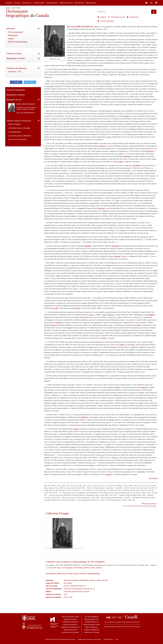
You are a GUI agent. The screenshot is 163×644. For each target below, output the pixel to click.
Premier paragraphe (15, 32)
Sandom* (118, 256)
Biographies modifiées (16, 95)
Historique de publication (17, 68)
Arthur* (121, 162)
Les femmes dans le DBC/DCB (20, 136)
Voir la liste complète (17, 139)
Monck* (76, 429)
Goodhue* (137, 165)
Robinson (55, 325)
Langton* (109, 474)
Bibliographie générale (149, 504)
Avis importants (108, 639)
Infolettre (79, 3)
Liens (117, 639)
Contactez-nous (66, 3)
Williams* (84, 417)
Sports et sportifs (14, 124)
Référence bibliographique (18, 42)
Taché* (139, 325)
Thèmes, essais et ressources (19, 121)
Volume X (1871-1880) (13, 8)
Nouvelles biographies (16, 90)
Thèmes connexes (14, 54)
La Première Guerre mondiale (19, 128)
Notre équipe (52, 3)
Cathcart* (59, 323)
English (9, 3)
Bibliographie (13, 35)
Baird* (151, 151)
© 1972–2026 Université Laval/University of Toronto (139, 506)
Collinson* (144, 387)
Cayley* (92, 315)
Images (11, 39)
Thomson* (128, 156)
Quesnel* (111, 315)
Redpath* (152, 315)
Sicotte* (122, 345)
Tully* (104, 338)
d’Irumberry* (117, 246)
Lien (59, 59)
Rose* (133, 345)
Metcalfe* (88, 246)
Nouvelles (27, 3)
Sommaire (11, 29)
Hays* (140, 315)
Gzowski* (55, 308)
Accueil (17, 3)
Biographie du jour (14, 100)
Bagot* (128, 116)
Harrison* (102, 208)
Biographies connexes (16, 58)
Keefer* (78, 308)
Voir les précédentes (25, 113)
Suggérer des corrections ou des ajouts (89, 639)
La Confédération (15, 132)
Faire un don (91, 3)
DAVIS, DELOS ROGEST (26, 104)
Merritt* (103, 146)
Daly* (74, 216)
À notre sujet (39, 3)
